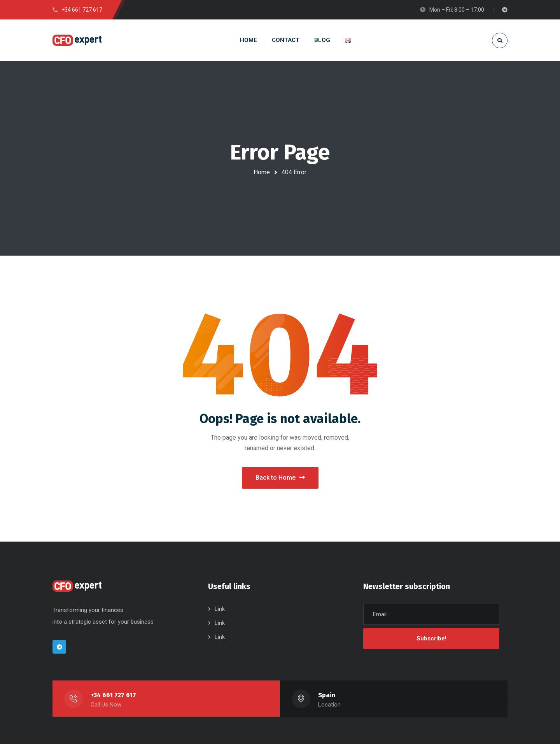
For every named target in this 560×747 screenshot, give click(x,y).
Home (262, 172)
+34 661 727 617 (114, 698)
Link (220, 612)
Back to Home (280, 479)
